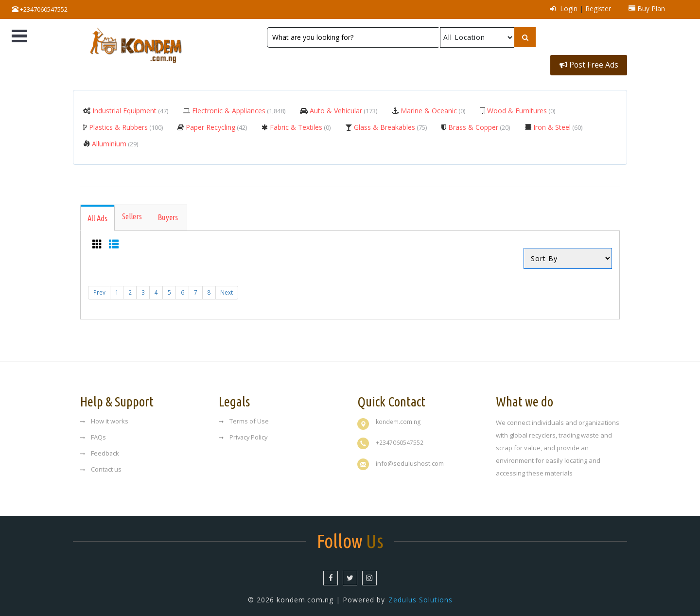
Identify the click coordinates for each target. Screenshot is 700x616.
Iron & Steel (557, 124)
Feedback (100, 449)
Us (350, 537)
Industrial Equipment (129, 108)
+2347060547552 (40, 9)
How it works (104, 417)
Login (564, 9)
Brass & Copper (478, 124)
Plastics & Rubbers (125, 124)
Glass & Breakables (389, 124)
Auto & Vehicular (342, 108)
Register (598, 9)
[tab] (98, 215)
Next (231, 290)
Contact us (101, 465)
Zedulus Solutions (420, 596)
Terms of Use (244, 417)
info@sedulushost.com (410, 459)
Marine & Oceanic (432, 108)
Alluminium (114, 141)
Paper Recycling (215, 124)
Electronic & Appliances (238, 108)
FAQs (93, 433)
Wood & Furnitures (520, 108)
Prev (99, 290)
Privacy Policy (244, 433)
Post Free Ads (589, 37)
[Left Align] (524, 37)
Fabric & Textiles (299, 124)
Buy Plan (647, 9)
